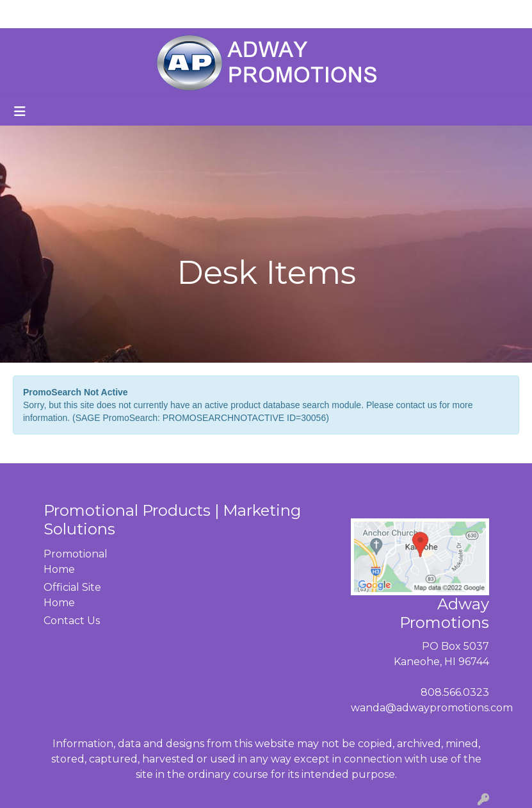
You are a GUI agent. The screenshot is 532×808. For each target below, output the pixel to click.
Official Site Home (72, 595)
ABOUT (75, 14)
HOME (29, 14)
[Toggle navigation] (20, 111)
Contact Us (72, 621)
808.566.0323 (455, 692)
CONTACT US (158, 14)
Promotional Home (74, 562)
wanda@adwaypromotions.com (432, 708)
